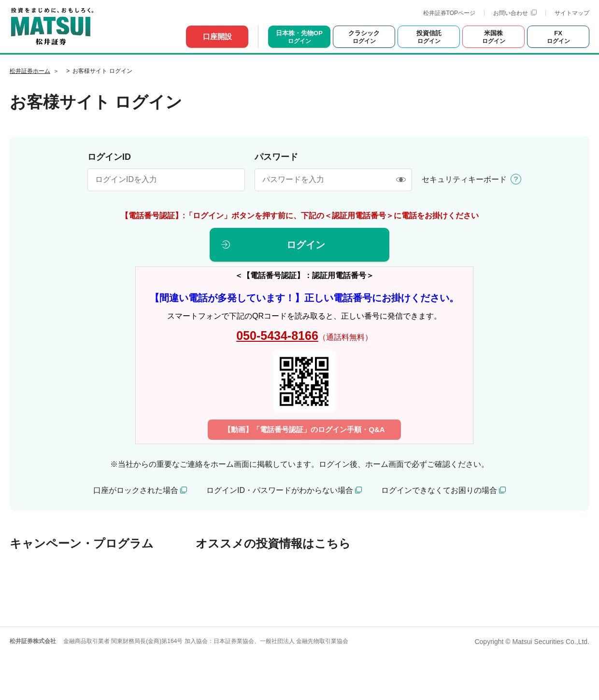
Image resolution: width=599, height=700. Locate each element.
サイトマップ (572, 13)
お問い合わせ (515, 13)
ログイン (306, 245)
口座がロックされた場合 (136, 490)
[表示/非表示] (401, 180)
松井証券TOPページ (449, 13)
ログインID (109, 157)
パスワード (276, 157)
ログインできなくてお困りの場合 (439, 490)
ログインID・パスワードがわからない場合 (280, 490)
